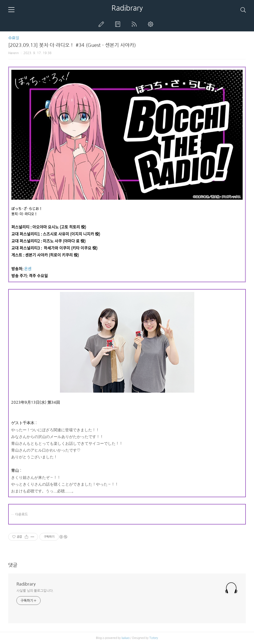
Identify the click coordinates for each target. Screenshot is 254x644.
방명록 (119, 24)
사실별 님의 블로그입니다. (35, 591)
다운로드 (22, 514)
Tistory (154, 638)
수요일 (14, 38)
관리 (152, 24)
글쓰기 (102, 24)
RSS (135, 24)
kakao (126, 638)
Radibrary (127, 8)
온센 (28, 269)
